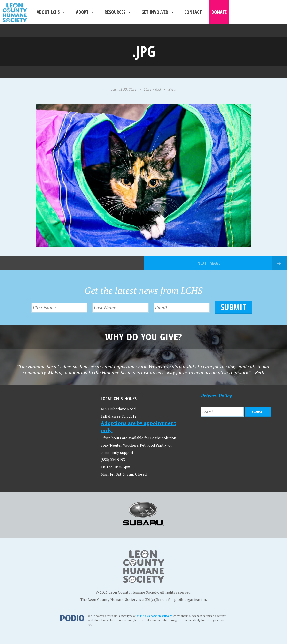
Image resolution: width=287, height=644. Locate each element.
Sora (172, 89)
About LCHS (51, 12)
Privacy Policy (216, 396)
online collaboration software (154, 616)
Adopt (85, 12)
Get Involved (158, 12)
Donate (219, 12)
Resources (118, 12)
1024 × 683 (152, 89)
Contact (193, 12)
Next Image (209, 263)
